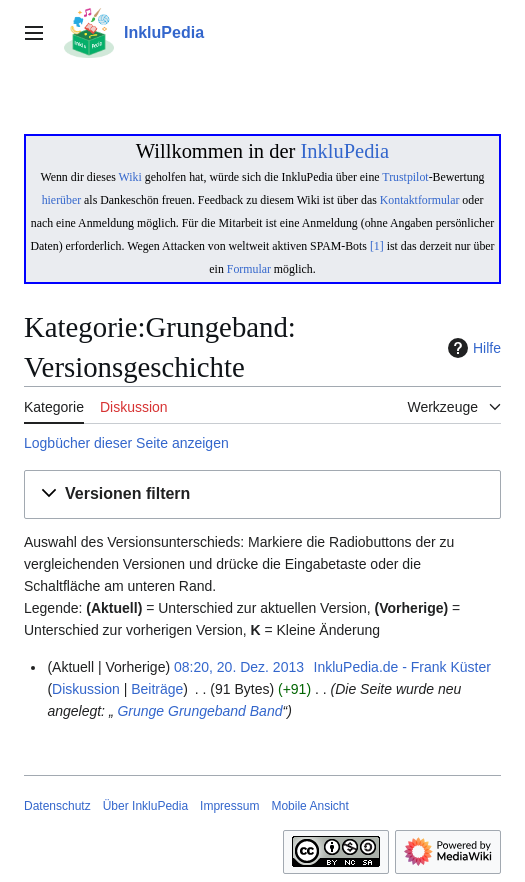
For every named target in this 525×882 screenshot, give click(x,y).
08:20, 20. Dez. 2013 (239, 667)
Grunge (139, 711)
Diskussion (86, 689)
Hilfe (472, 348)
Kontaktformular (420, 200)
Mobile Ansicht (309, 806)
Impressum (229, 806)
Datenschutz (57, 806)
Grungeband (207, 711)
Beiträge (157, 689)
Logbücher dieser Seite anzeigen (126, 443)
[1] (377, 246)
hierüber (61, 200)
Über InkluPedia (145, 806)
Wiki (130, 177)
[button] (262, 494)
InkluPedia (344, 151)
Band (266, 711)
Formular (249, 269)
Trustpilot (405, 177)
